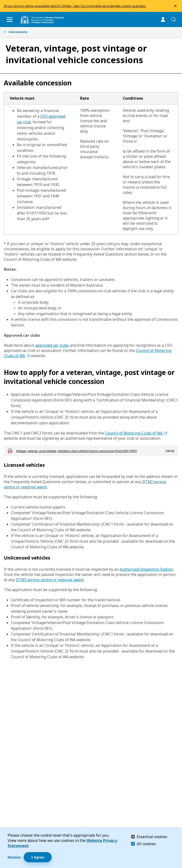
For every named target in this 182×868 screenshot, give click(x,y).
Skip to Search (1, 1)
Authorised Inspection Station (146, 569)
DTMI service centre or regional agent (50, 580)
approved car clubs (52, 345)
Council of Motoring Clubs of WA (134, 433)
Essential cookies (152, 837)
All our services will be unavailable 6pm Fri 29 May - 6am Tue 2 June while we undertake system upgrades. (75, 6)
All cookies (146, 844)
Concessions (16, 32)
